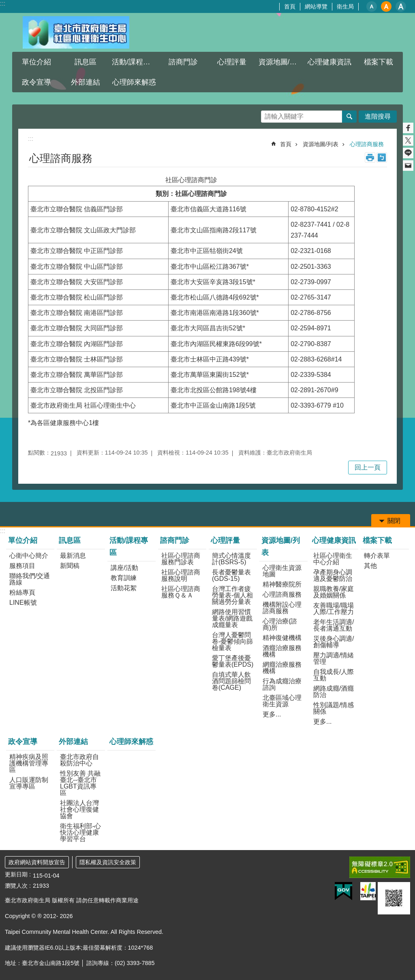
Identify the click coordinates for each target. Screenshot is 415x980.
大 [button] (401, 6)
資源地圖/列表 (281, 62)
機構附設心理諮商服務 (282, 608)
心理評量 (232, 62)
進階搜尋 (378, 116)
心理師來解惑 (134, 82)
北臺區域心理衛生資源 (282, 701)
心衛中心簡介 (29, 556)
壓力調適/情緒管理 (334, 658)
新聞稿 (70, 566)
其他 (370, 566)
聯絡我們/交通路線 (30, 579)
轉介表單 (377, 556)
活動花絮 (124, 588)
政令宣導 (36, 82)
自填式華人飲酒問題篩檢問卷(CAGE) (231, 681)
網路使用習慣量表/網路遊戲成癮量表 (232, 618)
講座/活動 (124, 568)
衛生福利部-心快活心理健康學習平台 (80, 832)
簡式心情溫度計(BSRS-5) (231, 559)
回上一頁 (368, 467)
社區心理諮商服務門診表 (181, 559)
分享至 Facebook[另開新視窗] (408, 128)
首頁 (290, 6)
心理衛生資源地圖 (282, 571)
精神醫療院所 (282, 584)
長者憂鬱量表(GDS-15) (231, 575)
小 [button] (372, 6)
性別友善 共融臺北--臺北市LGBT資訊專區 (80, 783)
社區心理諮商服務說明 (181, 575)
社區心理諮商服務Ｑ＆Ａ (181, 592)
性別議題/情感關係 (334, 708)
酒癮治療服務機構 (282, 651)
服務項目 (22, 566)
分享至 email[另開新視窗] (408, 166)
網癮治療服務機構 (282, 668)
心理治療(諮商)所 (280, 624)
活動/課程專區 (135, 62)
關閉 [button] (394, 521)
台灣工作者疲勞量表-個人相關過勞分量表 (232, 595)
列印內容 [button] (370, 157)
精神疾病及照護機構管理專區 (29, 763)
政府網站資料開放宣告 (37, 862)
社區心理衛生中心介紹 (333, 559)
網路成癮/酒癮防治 (334, 692)
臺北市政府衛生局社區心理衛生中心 (76, 32)
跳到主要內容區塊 (4, 4)
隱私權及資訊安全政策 (108, 862)
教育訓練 (124, 578)
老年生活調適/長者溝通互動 (334, 625)
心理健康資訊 (329, 62)
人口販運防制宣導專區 (29, 783)
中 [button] (386, 6)
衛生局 (345, 6)
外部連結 (86, 82)
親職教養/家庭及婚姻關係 (334, 592)
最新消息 (73, 556)
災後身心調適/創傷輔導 (334, 642)
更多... (272, 714)
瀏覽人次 (16, 886)
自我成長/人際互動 (334, 675)
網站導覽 (316, 6)
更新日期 (16, 874)
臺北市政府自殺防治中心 (79, 760)
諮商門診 (183, 62)
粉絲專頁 (22, 592)
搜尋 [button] (349, 117)
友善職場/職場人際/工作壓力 (334, 609)
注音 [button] (382, 157)
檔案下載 (379, 62)
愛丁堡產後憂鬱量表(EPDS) (233, 661)
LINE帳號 (23, 603)
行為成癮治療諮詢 (282, 684)
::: (3, 3)
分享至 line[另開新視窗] (408, 153)
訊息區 (86, 62)
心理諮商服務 (367, 144)
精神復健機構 (282, 638)
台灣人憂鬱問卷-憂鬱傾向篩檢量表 (232, 641)
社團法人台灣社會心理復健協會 (79, 809)
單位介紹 (36, 62)
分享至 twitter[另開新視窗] (408, 140)
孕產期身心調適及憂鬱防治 (333, 575)
